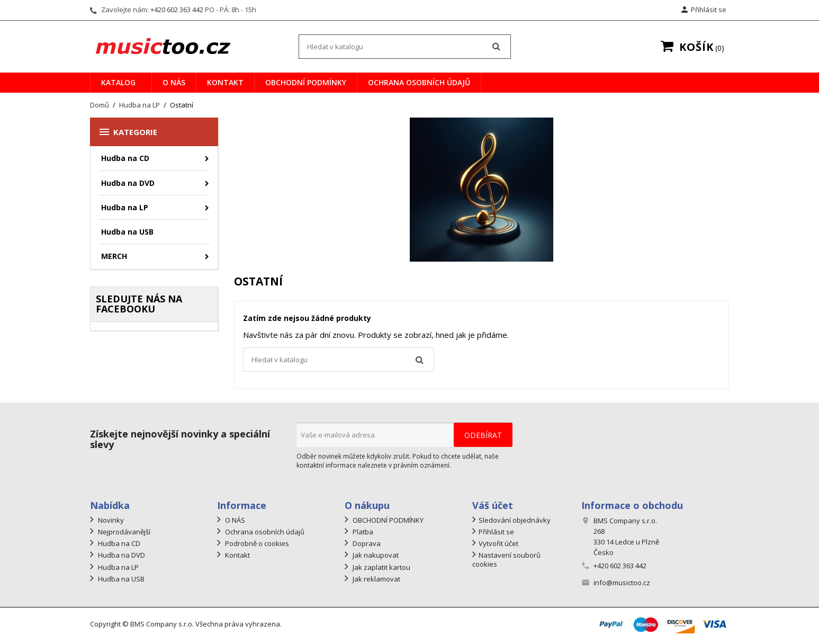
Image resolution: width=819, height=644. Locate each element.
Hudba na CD (125, 158)
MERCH (114, 256)
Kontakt (225, 82)
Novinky (110, 520)
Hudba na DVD (128, 183)
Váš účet (493, 505)
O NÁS (174, 82)
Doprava (366, 543)
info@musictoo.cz (622, 583)
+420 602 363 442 (177, 10)
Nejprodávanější (123, 532)
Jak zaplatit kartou (381, 567)
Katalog (118, 82)
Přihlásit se (496, 532)
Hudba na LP (125, 207)
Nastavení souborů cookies (506, 559)
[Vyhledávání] (405, 47)
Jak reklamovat (376, 579)
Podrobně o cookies (256, 543)
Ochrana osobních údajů (419, 82)
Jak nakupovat (375, 555)
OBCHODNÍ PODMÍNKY (306, 82)
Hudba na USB (127, 232)
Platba (362, 532)
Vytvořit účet (498, 543)
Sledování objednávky (515, 520)
